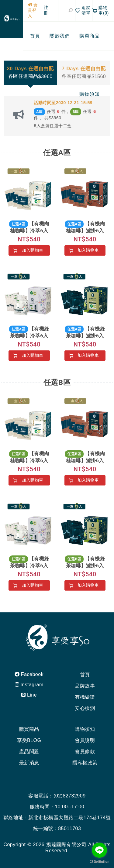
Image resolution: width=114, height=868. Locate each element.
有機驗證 (85, 697)
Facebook (29, 674)
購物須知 (85, 729)
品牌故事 (85, 686)
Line (29, 695)
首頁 (85, 675)
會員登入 (33, 10)
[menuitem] (35, 36)
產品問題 (29, 752)
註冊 (46, 10)
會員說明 (85, 740)
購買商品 (29, 729)
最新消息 (29, 763)
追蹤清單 (83, 10)
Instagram (29, 685)
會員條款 (85, 752)
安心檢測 (85, 708)
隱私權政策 (85, 763)
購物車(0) (101, 10)
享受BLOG (29, 740)
